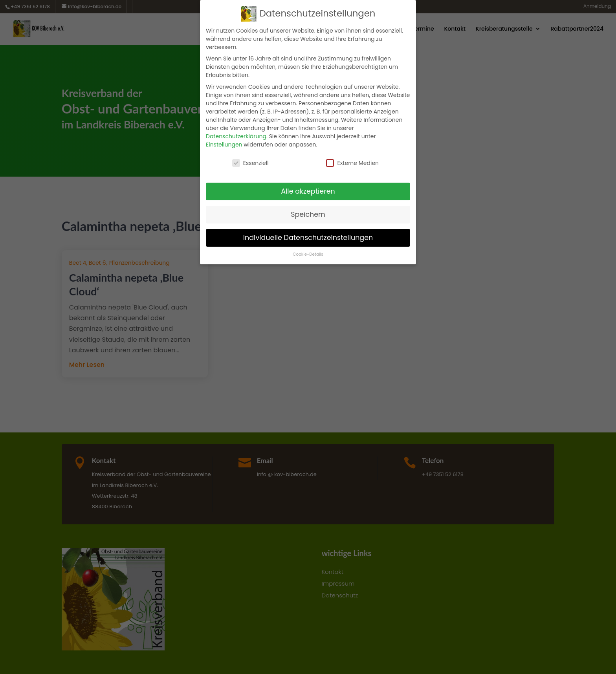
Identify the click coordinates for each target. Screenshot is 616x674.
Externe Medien (352, 163)
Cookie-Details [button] (308, 254)
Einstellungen (224, 145)
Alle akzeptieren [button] (308, 191)
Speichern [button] (308, 214)
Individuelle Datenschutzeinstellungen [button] (308, 238)
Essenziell (250, 163)
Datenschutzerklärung (236, 136)
